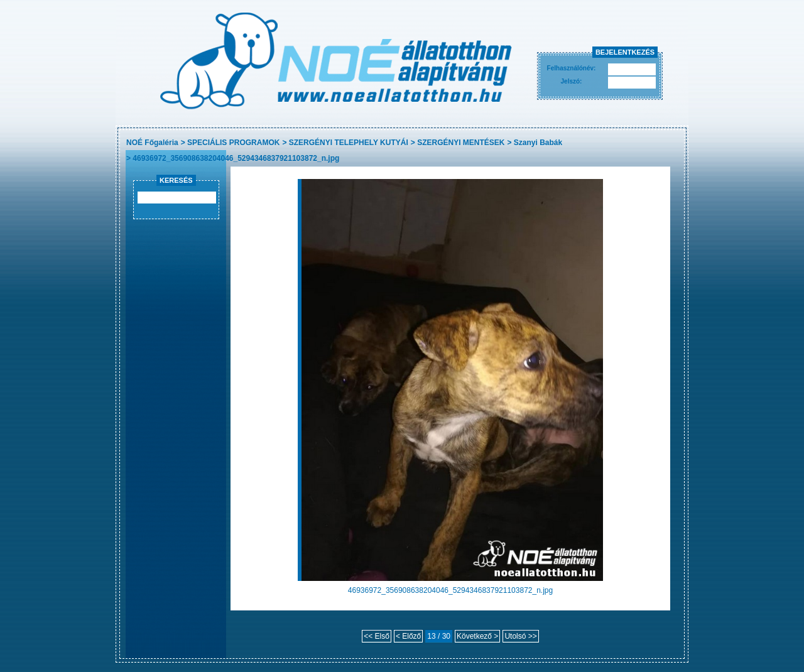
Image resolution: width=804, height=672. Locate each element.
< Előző (408, 636)
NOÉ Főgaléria (152, 143)
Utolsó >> (520, 636)
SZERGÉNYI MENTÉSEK (461, 143)
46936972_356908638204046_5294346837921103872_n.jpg (236, 158)
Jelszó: (572, 81)
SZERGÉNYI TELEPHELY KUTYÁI (349, 143)
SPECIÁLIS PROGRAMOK (233, 143)
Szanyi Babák (538, 143)
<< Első (377, 636)
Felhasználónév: (572, 68)
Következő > (477, 636)
